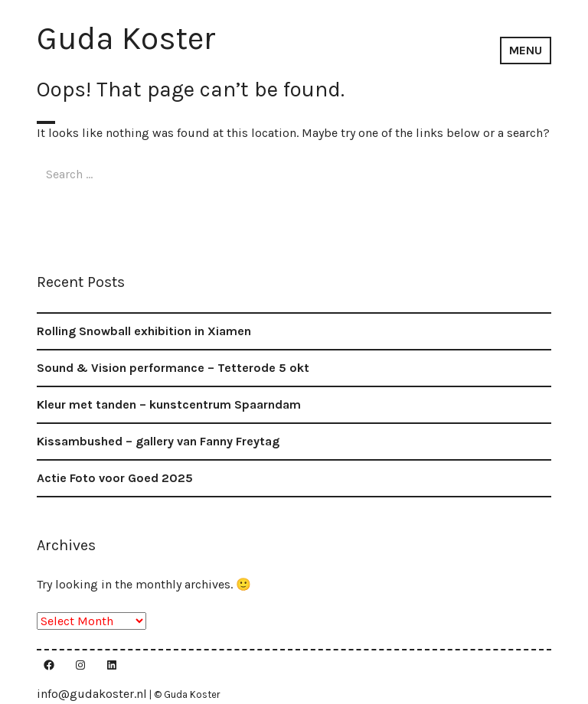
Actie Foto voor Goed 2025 (115, 478)
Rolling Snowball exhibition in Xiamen (144, 331)
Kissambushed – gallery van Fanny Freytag (158, 441)
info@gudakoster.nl (92, 694)
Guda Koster (126, 38)
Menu (526, 50)
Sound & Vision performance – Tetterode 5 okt (173, 368)
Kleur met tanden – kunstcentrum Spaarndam (169, 404)
